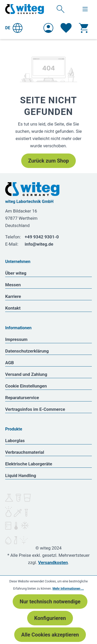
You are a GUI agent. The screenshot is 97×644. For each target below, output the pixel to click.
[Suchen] (61, 9)
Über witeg (16, 273)
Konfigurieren (50, 618)
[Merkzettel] (66, 28)
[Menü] (85, 9)
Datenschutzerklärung (27, 351)
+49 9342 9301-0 (42, 237)
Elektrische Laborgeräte (29, 464)
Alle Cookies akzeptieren (50, 635)
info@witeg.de (39, 244)
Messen (13, 285)
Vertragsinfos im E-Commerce (35, 409)
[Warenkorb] (84, 28)
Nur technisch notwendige (50, 602)
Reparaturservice (22, 398)
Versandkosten (53, 562)
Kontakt (13, 308)
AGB (10, 363)
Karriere (13, 296)
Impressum (16, 339)
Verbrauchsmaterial (25, 452)
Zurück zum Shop (48, 161)
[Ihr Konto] (48, 28)
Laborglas (15, 441)
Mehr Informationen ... (68, 589)
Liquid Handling (21, 475)
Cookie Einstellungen (26, 386)
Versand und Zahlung (26, 374)
